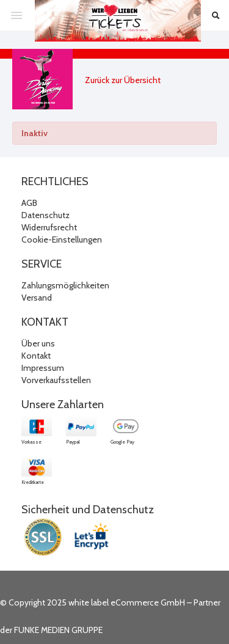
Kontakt (36, 356)
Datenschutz (45, 215)
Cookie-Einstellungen (62, 240)
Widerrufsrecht (49, 227)
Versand (37, 298)
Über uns (38, 343)
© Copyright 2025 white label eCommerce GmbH (93, 602)
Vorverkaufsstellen (56, 380)
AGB (29, 203)
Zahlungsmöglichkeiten (65, 285)
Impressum (43, 368)
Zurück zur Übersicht (123, 80)
